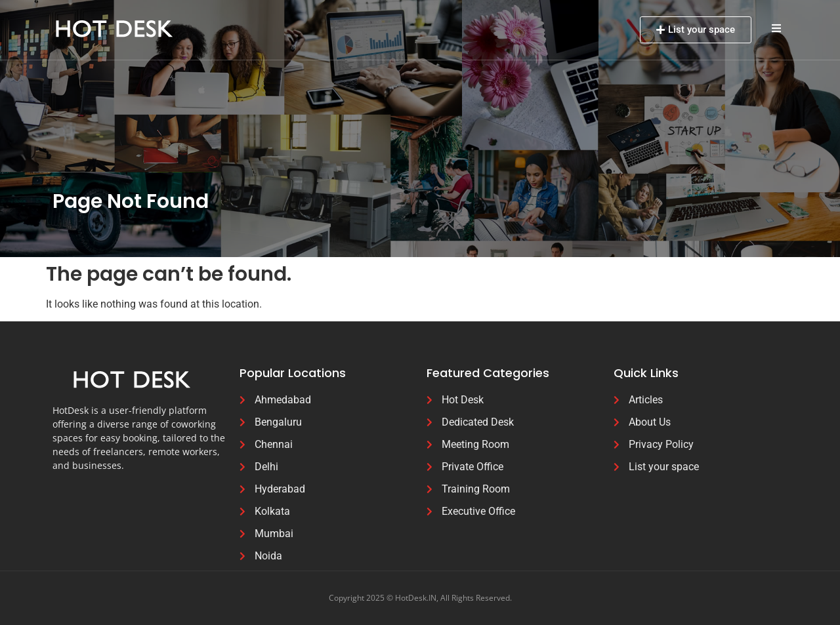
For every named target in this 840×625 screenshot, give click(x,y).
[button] (776, 28)
